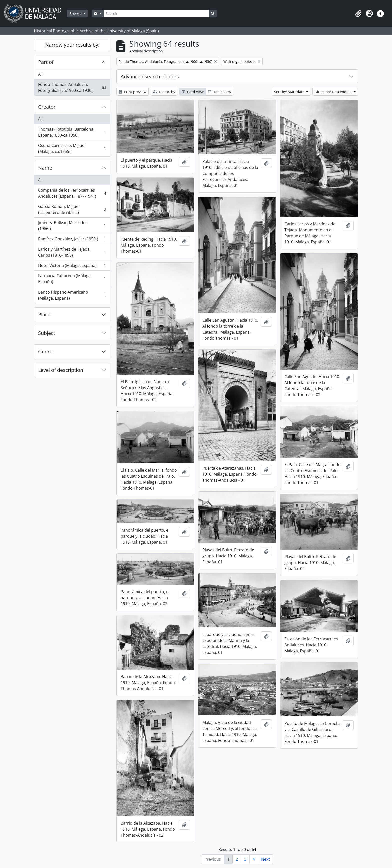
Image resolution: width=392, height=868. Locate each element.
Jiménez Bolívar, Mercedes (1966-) (72, 226)
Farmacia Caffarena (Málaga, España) (72, 279)
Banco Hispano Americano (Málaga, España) (72, 295)
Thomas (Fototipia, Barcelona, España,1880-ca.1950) (72, 132)
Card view (193, 92)
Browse (76, 13)
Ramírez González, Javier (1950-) (72, 240)
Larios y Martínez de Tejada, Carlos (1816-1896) (72, 252)
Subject (47, 333)
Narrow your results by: (72, 45)
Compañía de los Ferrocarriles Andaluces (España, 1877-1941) (72, 193)
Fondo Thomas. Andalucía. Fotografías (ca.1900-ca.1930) (72, 87)
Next (266, 859)
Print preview (133, 92)
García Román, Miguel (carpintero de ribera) (72, 209)
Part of (46, 62)
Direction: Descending (334, 92)
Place (44, 314)
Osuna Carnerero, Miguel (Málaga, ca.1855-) (72, 148)
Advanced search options (150, 76)
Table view (220, 92)
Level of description (61, 370)
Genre (45, 351)
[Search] (156, 13)
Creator (47, 107)
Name (45, 168)
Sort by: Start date (290, 92)
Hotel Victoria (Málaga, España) (72, 267)
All (40, 74)
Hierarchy (164, 92)
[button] (358, 14)
